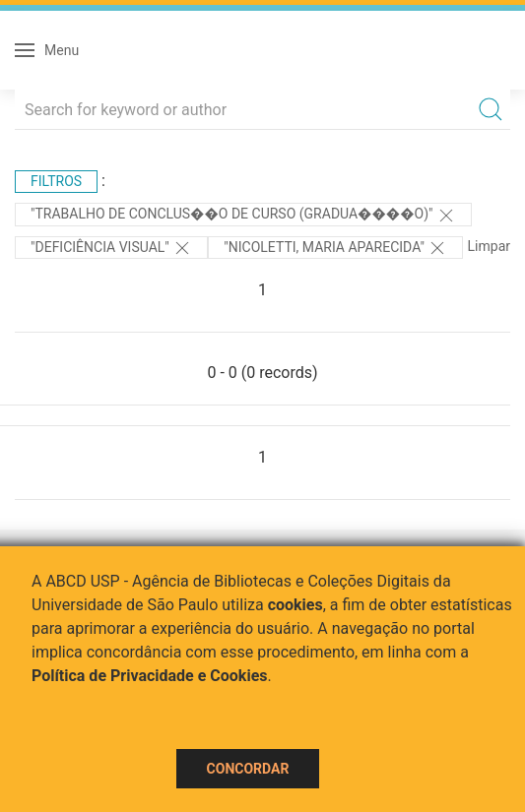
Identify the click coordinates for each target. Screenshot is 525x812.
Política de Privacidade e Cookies (150, 676)
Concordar (248, 769)
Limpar (489, 246)
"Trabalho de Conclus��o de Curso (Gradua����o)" (243, 216)
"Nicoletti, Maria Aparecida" (335, 248)
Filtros (56, 181)
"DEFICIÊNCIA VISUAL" (111, 248)
